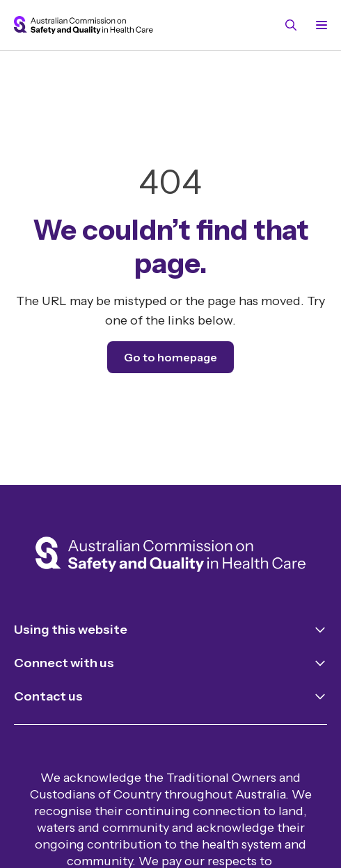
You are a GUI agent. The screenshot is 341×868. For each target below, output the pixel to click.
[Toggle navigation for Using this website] (170, 630)
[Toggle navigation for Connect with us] (170, 663)
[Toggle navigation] (319, 25)
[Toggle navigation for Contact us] (170, 696)
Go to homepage (170, 357)
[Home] (170, 556)
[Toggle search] (291, 25)
